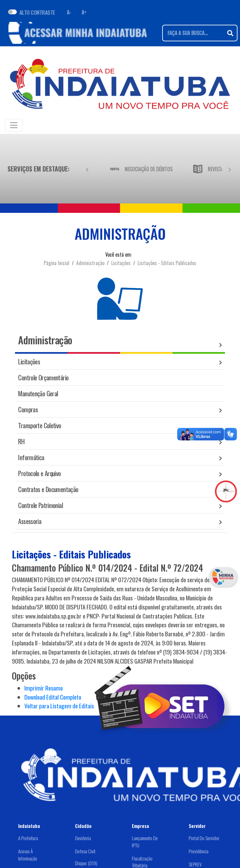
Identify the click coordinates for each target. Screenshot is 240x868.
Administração (90, 263)
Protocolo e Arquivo (39, 473)
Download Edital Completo (53, 697)
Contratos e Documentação (48, 489)
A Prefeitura (28, 838)
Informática (31, 457)
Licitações (121, 263)
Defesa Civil (85, 851)
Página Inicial (57, 263)
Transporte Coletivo (40, 425)
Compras (28, 409)
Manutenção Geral (38, 393)
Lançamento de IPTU (145, 842)
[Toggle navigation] (14, 125)
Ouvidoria (83, 838)
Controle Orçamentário (43, 377)
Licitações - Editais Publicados (167, 263)
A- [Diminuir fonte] (69, 12)
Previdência (199, 851)
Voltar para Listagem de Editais (59, 706)
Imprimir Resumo (44, 688)
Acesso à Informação (28, 855)
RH (21, 441)
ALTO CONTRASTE (37, 12)
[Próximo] (230, 169)
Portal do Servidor (204, 838)
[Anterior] (87, 169)
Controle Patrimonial (40, 505)
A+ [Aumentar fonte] (84, 12)
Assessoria (30, 521)
